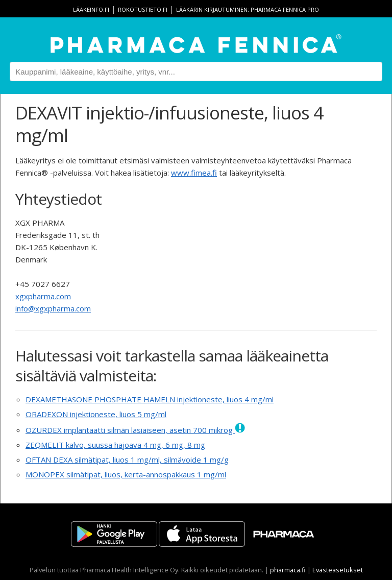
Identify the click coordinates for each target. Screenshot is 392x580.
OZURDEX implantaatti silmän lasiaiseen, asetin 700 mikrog (135, 430)
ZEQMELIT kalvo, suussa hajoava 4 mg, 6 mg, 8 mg (115, 445)
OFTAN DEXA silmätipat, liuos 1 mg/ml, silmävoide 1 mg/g (127, 460)
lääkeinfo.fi (91, 9)
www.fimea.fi (194, 173)
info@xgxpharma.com (53, 308)
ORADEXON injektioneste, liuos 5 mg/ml (96, 414)
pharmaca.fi (288, 570)
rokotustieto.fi (143, 9)
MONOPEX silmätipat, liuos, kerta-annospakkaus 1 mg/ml (126, 474)
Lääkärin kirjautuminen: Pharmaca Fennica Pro (248, 9)
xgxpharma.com (43, 296)
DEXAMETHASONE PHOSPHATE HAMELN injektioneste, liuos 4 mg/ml (150, 399)
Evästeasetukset (338, 570)
